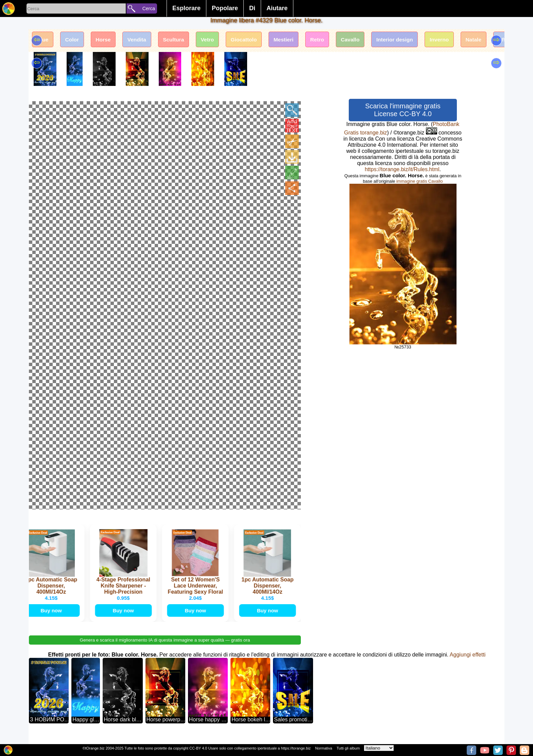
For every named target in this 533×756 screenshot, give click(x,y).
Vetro (215, 40)
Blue (43, 40)
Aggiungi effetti (468, 662)
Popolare (225, 8)
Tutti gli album (348, 748)
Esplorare (186, 8)
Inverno (457, 40)
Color (74, 40)
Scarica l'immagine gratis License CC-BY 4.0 (403, 110)
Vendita (142, 40)
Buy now (53, 617)
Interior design (410, 40)
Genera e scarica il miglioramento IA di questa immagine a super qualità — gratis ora (165, 647)
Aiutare (277, 8)
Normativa (324, 748)
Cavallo (364, 40)
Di (252, 8)
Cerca (149, 8)
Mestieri (294, 40)
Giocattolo (253, 40)
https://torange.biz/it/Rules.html (402, 169)
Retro (329, 40)
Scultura (180, 40)
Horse (106, 40)
